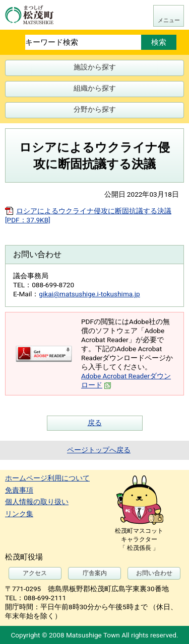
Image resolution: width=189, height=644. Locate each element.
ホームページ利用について (47, 478)
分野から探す (95, 109)
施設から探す (95, 67)
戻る (95, 423)
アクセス (35, 573)
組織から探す (95, 88)
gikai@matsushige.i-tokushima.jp (89, 294)
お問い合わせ (154, 573)
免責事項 (19, 490)
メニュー (169, 20)
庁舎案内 (95, 573)
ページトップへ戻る (99, 450)
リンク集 (19, 514)
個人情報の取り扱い (37, 502)
